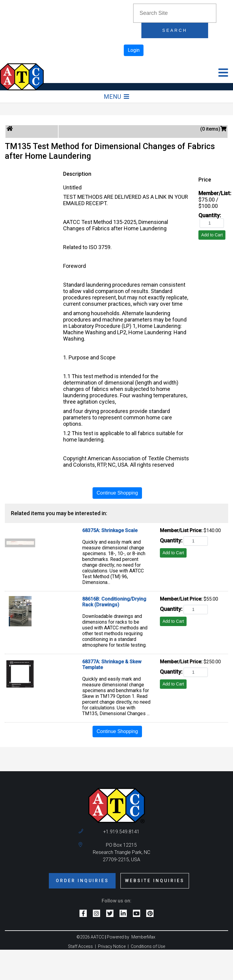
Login (134, 50)
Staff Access (80, 946)
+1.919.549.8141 (121, 832)
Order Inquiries (82, 881)
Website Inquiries (155, 881)
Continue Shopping (117, 493)
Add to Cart (212, 235)
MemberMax (143, 937)
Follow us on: (116, 901)
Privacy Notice (112, 946)
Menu (116, 97)
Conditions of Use (148, 946)
